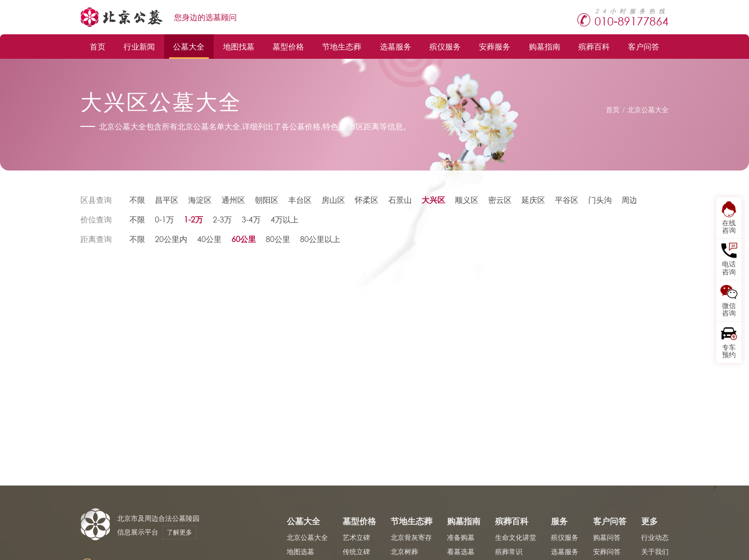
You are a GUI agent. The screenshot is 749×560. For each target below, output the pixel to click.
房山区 (333, 200)
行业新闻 (139, 46)
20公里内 (171, 239)
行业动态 (655, 537)
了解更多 (179, 532)
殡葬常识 (509, 551)
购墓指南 (545, 46)
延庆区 (533, 200)
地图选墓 (300, 551)
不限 (137, 200)
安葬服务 (495, 46)
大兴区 (433, 200)
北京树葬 (404, 551)
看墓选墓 (461, 551)
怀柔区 (367, 200)
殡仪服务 (445, 46)
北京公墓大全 (648, 110)
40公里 (209, 239)
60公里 (244, 239)
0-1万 (164, 219)
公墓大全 (189, 46)
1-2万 (193, 219)
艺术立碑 (356, 537)
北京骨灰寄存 (411, 537)
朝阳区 (267, 200)
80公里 (278, 239)
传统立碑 (356, 551)
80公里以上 (320, 239)
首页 (98, 46)
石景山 (400, 200)
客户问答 (644, 46)
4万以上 (285, 219)
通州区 (233, 200)
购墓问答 (607, 537)
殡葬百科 (594, 46)
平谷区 (567, 200)
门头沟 (600, 200)
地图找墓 (239, 46)
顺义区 (467, 200)
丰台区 (300, 200)
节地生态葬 (342, 46)
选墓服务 (396, 46)
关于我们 (655, 551)
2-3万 (222, 219)
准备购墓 (461, 537)
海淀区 (200, 200)
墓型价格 (288, 46)
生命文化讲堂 (516, 537)
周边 (629, 200)
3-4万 (251, 219)
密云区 (500, 200)
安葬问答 (607, 551)
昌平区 (167, 200)
